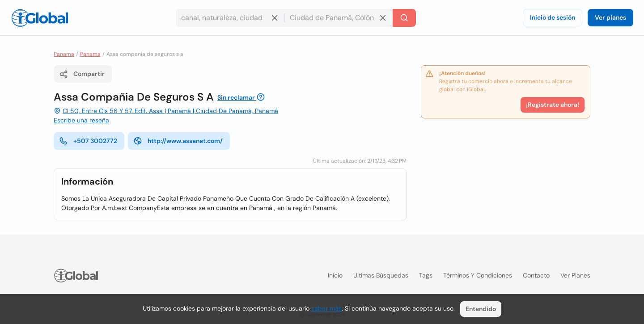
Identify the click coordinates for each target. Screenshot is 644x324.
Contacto (536, 275)
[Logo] (40, 18)
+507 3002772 (88, 141)
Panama (64, 54)
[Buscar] (404, 18)
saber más (326, 308)
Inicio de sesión (553, 17)
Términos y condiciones (478, 275)
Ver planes (610, 17)
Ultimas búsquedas (381, 275)
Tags (426, 275)
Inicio (335, 275)
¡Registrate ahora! (553, 105)
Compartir (82, 74)
